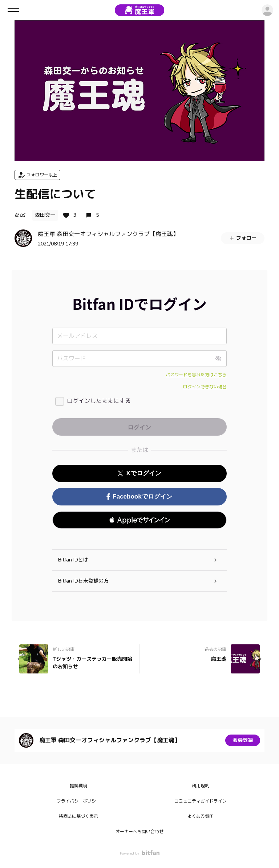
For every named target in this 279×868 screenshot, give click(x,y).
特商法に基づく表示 (78, 816)
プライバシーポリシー (78, 801)
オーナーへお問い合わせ (139, 832)
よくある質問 (201, 816)
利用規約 (201, 786)
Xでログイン (139, 473)
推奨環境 (78, 786)
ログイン (267, 10)
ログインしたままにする (99, 401)
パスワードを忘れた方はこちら (196, 375)
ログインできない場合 (205, 387)
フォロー (243, 238)
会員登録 (243, 740)
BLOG (20, 215)
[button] (139, 520)
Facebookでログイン (139, 497)
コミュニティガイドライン (201, 801)
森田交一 (45, 215)
